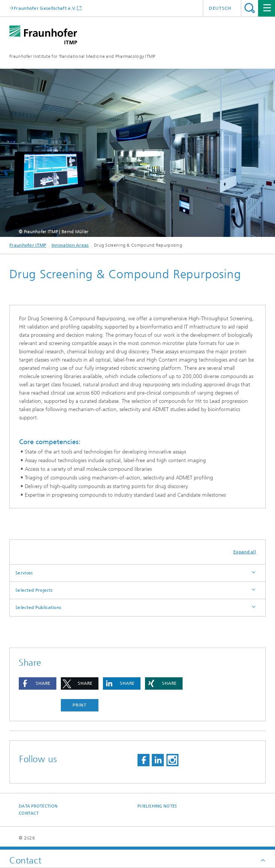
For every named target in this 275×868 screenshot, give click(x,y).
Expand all (245, 552)
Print (80, 705)
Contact (29, 813)
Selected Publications (38, 607)
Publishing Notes (157, 806)
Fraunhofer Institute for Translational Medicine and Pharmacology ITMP (82, 56)
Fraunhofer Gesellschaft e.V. (45, 8)
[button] (38, 683)
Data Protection (38, 806)
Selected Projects (34, 590)
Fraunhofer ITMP (28, 245)
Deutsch (220, 8)
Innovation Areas (70, 245)
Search (250, 8)
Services (24, 573)
